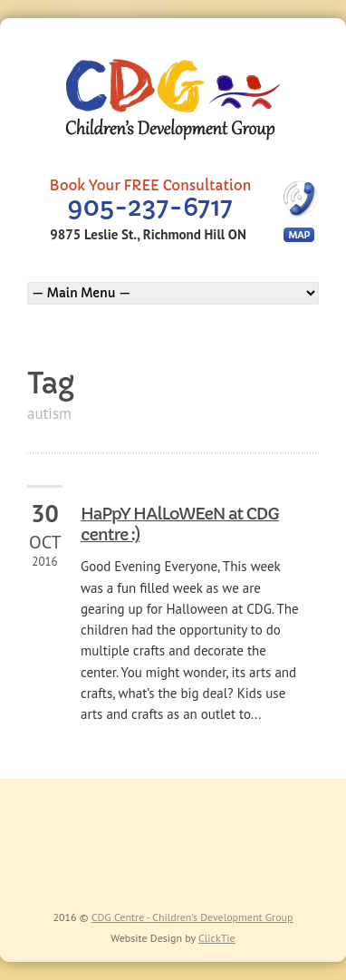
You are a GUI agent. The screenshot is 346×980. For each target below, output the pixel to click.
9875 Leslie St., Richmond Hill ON (148, 234)
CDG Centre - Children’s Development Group (192, 917)
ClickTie (217, 938)
